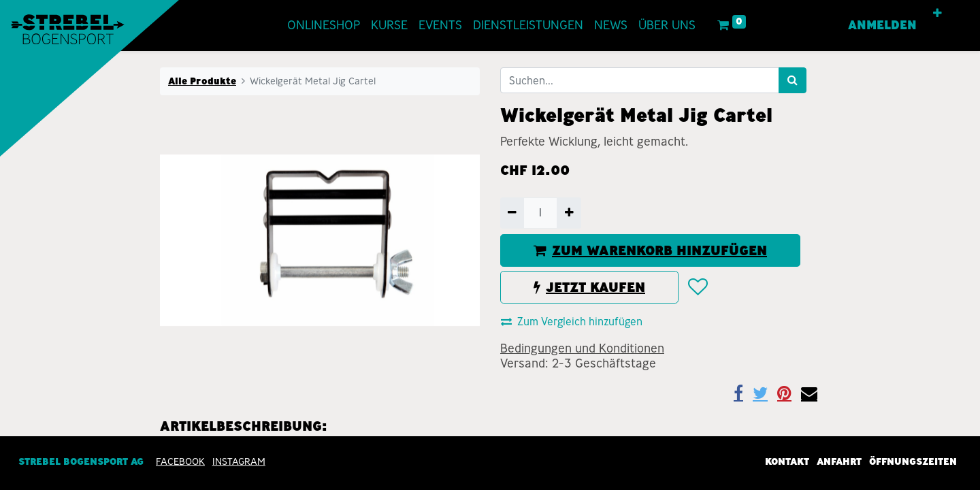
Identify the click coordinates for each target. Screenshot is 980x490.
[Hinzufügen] (569, 213)
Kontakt (787, 461)
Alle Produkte (202, 81)
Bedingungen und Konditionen (582, 348)
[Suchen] (793, 80)
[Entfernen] (512, 213)
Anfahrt (839, 461)
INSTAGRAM (239, 461)
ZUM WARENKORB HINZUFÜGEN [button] (650, 250)
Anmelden (882, 25)
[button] (937, 14)
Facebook (180, 461)
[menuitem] (324, 26)
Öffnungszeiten (913, 461)
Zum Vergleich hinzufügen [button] (572, 322)
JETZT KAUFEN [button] (589, 287)
